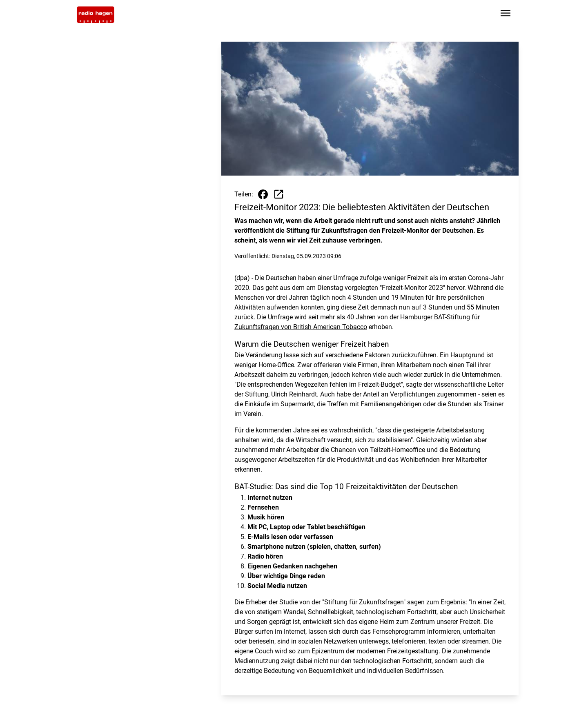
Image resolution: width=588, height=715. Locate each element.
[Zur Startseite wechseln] (96, 15)
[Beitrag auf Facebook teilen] (263, 194)
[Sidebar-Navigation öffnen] (506, 14)
